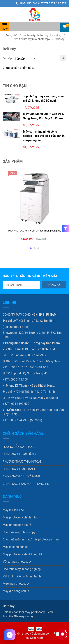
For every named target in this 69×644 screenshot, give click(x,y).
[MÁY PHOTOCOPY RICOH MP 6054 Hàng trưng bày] (35, 232)
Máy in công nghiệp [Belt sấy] (16, 547)
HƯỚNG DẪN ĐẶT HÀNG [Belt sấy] (19, 447)
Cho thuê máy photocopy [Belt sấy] (19, 532)
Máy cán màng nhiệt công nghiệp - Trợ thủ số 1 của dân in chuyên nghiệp (44, 136)
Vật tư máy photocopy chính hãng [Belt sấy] (44, 35)
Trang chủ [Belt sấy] (13, 35)
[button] (64, 27)
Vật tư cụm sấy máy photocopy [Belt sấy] (34, 39)
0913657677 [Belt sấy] (41, 3)
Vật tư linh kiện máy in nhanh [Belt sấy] (22, 576)
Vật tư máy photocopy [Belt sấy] (17, 562)
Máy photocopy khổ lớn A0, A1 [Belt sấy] (23, 554)
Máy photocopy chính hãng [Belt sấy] (21, 517)
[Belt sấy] (34, 14)
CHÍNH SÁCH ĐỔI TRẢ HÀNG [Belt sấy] (21, 476)
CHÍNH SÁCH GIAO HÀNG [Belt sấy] (19, 454)
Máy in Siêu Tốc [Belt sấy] (13, 510)
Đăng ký (54, 285)
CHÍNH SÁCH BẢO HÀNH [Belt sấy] (19, 469)
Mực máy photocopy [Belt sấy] (16, 584)
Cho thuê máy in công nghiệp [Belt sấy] (22, 569)
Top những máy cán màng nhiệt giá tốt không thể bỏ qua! (44, 98)
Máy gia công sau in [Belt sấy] (16, 591)
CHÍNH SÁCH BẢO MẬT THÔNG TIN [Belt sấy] (26, 484)
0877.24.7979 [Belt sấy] (58, 3)
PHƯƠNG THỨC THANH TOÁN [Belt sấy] (22, 462)
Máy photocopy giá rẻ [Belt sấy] (17, 525)
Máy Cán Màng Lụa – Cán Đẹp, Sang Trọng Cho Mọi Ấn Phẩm (43, 116)
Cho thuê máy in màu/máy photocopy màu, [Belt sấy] (31, 539)
